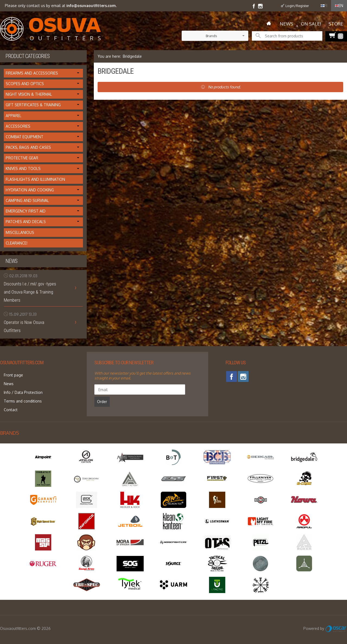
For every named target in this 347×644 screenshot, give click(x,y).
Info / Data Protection (19, 387)
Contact (7, 400)
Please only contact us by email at (60, 6)
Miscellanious (20, 232)
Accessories (18, 126)
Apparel (14, 116)
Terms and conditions (19, 393)
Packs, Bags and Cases (28, 147)
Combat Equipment (25, 137)
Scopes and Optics (25, 84)
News (287, 24)
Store (336, 24)
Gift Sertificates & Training (33, 105)
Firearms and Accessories (32, 73)
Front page (10, 374)
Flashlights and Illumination (35, 179)
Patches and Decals (26, 222)
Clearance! (17, 243)
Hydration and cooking (30, 190)
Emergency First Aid (26, 211)
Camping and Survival (27, 200)
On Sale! (311, 24)
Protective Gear (22, 158)
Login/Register (297, 6)
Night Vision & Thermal (29, 94)
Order (157, 389)
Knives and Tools (23, 168)
